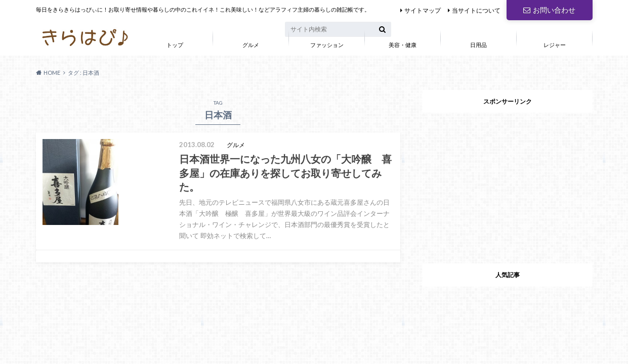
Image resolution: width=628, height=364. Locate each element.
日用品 (478, 45)
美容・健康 (403, 45)
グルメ (251, 45)
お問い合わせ (549, 10)
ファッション (327, 45)
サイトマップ (423, 10)
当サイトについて (476, 10)
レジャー (555, 45)
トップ (175, 45)
